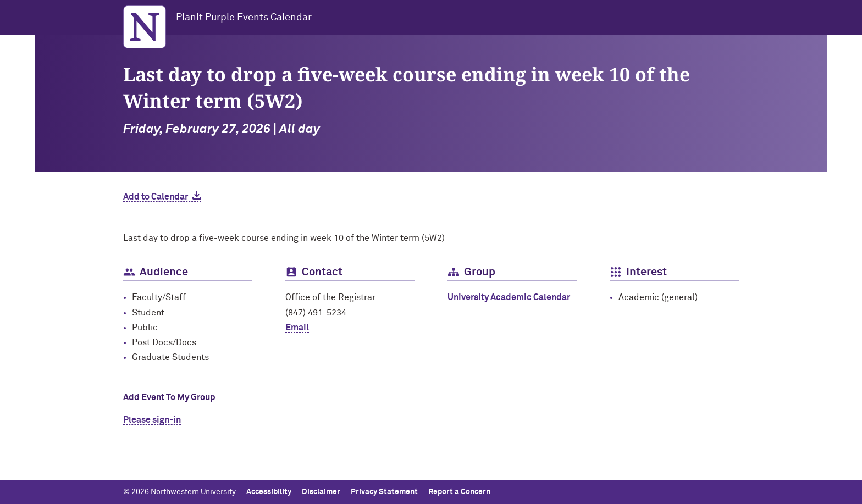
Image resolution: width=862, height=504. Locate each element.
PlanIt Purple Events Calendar (244, 18)
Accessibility (269, 492)
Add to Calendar (156, 197)
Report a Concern (459, 492)
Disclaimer (321, 492)
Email (297, 328)
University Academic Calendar (509, 297)
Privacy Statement (384, 492)
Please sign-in (152, 420)
